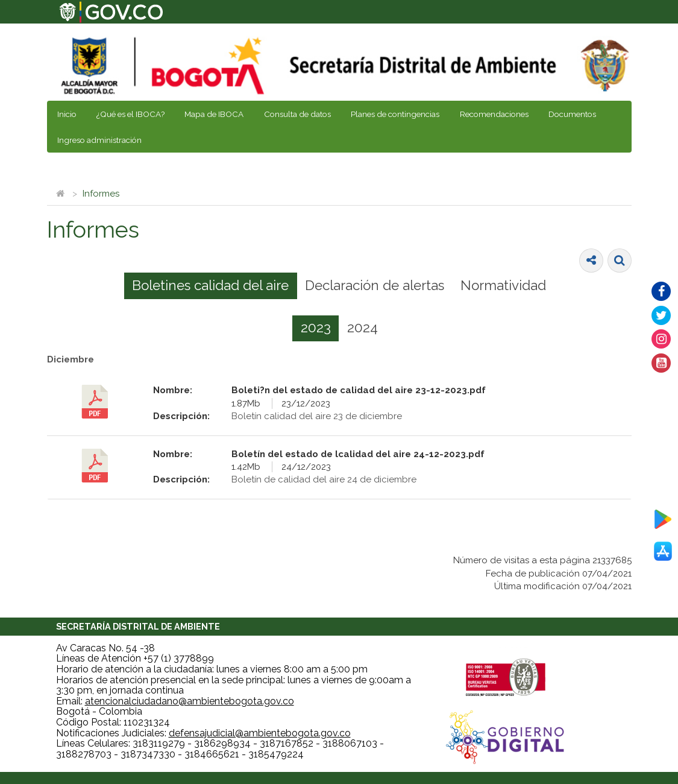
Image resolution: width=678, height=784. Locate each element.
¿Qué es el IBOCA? (130, 114)
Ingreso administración (99, 140)
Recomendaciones (494, 114)
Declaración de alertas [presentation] (375, 285)
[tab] (211, 286)
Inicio (67, 114)
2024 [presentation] (363, 327)
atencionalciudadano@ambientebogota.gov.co (190, 701)
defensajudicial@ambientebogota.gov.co (260, 733)
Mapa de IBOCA (214, 114)
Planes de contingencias (395, 114)
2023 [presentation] (316, 327)
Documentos (572, 114)
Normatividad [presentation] (503, 285)
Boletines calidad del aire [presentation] (210, 285)
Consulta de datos (297, 114)
